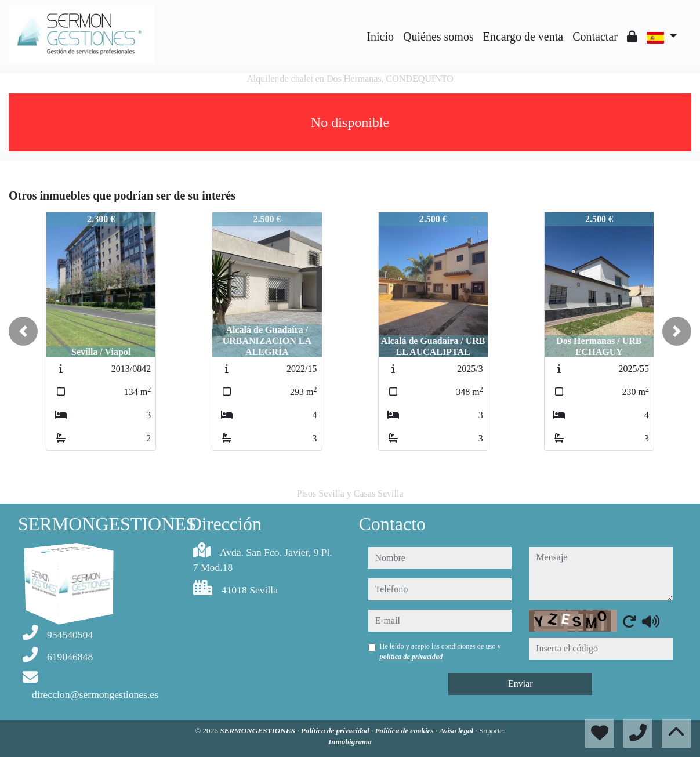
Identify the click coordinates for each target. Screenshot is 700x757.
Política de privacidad (336, 731)
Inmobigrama (350, 742)
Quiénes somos (438, 37)
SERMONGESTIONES (258, 731)
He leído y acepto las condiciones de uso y (440, 651)
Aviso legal (458, 731)
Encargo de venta (523, 37)
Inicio (380, 37)
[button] (23, 331)
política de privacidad (411, 657)
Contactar (595, 37)
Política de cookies (405, 731)
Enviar (521, 684)
